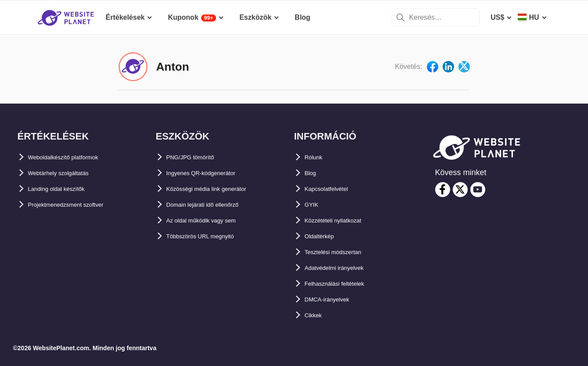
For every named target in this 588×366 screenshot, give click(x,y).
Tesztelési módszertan (342, 252)
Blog (313, 173)
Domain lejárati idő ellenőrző (214, 205)
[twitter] (460, 190)
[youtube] (478, 190)
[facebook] (443, 190)
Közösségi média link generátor (219, 189)
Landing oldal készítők (66, 189)
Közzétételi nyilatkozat (342, 221)
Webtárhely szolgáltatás (68, 173)
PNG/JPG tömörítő (197, 157)
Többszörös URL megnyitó (211, 236)
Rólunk (317, 157)
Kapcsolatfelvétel (334, 189)
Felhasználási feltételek (344, 284)
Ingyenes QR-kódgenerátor (211, 173)
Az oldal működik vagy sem (212, 221)
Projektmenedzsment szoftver (78, 205)
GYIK (313, 205)
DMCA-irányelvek (334, 300)
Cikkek (316, 315)
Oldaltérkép (324, 236)
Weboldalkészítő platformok (75, 157)
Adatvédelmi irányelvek (344, 268)
